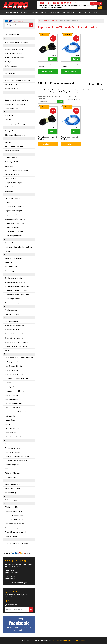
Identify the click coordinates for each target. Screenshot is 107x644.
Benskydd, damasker (12, 62)
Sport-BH (8, 383)
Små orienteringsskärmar (14, 374)
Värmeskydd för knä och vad (14, 524)
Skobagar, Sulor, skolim (13, 362)
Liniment (8, 202)
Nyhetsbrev (82, 12)
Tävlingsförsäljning (39, 12)
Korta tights (9, 191)
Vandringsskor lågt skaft (13, 511)
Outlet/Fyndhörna (11, 12)
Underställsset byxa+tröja (14, 488)
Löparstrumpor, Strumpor (14, 236)
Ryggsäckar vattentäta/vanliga (16, 346)
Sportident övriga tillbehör (14, 391)
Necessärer (9, 262)
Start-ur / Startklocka (12, 408)
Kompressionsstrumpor (13, 183)
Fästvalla (8, 120)
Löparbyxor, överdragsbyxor (15, 223)
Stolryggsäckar (10, 416)
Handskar (8, 142)
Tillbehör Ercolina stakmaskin (16, 461)
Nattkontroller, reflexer (13, 258)
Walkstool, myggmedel (13, 500)
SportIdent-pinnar (11, 395)
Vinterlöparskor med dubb (14, 515)
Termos (7, 444)
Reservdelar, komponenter (14, 338)
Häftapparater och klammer (15, 146)
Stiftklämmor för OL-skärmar (15, 412)
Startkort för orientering (14, 403)
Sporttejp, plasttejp (12, 399)
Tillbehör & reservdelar (13, 452)
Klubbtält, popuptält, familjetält (17, 170)
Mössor (7, 251)
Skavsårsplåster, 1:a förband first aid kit (19, 358)
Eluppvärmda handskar (13, 96)
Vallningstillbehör (11, 507)
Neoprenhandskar (11, 267)
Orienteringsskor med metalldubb (17, 295)
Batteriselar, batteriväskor (14, 58)
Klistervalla (9, 166)
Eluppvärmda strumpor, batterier (17, 100)
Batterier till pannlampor (14, 53)
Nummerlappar (10, 271)
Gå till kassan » (19, 21)
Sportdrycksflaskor (11, 387)
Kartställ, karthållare (12, 162)
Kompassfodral (10, 178)
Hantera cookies (79, 640)
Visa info (45, 144)
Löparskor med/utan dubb (14, 231)
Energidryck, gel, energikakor (15, 104)
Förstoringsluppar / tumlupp (15, 124)
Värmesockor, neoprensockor (15, 528)
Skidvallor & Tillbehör (50, 21)
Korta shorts (9, 187)
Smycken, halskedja (12, 370)
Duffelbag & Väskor (11, 89)
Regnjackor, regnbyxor (13, 321)
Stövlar (7, 424)
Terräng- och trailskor (13, 448)
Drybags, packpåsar (12, 84)
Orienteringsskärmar (12, 299)
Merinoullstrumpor (12, 243)
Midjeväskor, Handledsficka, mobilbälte (19, 247)
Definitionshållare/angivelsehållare (17, 80)
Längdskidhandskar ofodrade (15, 219)
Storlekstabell (54, 12)
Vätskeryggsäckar (11, 536)
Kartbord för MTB (11, 158)
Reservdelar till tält (12, 330)
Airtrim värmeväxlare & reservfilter (17, 42)
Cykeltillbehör (10, 73)
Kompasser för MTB (12, 174)
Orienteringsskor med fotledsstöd (17, 286)
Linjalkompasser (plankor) (14, 206)
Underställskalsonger (12, 484)
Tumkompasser (10, 477)
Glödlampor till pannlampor (15, 135)
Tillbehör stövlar (11, 469)
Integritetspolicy (67, 640)
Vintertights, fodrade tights (15, 519)
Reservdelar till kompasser (14, 326)
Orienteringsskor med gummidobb (17, 290)
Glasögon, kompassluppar (14, 131)
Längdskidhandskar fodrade (14, 215)
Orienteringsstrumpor (13, 303)
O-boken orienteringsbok (14, 278)
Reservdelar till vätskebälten (15, 334)
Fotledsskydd (9, 115)
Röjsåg (7, 350)
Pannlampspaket (11, 310)
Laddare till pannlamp (13, 198)
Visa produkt (48, 72)
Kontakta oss (94, 12)
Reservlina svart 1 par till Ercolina (47, 138)
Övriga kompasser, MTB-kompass (17, 543)
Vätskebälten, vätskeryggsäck (15, 532)
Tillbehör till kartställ (13, 473)
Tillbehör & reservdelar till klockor (17, 456)
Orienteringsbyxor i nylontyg (15, 282)
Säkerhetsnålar (10, 433)
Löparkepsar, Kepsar (12, 227)
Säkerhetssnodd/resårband (14, 437)
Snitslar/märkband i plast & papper (17, 378)
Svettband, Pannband (12, 428)
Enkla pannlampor (11, 108)
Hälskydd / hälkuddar (12, 151)
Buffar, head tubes (11, 66)
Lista (100, 84)
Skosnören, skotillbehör (13, 366)
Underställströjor (11, 493)
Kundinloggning (69, 12)
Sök (60, 102)
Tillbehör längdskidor (12, 465)
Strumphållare (10, 420)
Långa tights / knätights (13, 211)
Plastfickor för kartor (12, 314)
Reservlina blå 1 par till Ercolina (69, 138)
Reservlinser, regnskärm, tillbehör (17, 342)
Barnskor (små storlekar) (14, 49)
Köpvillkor (25, 12)
